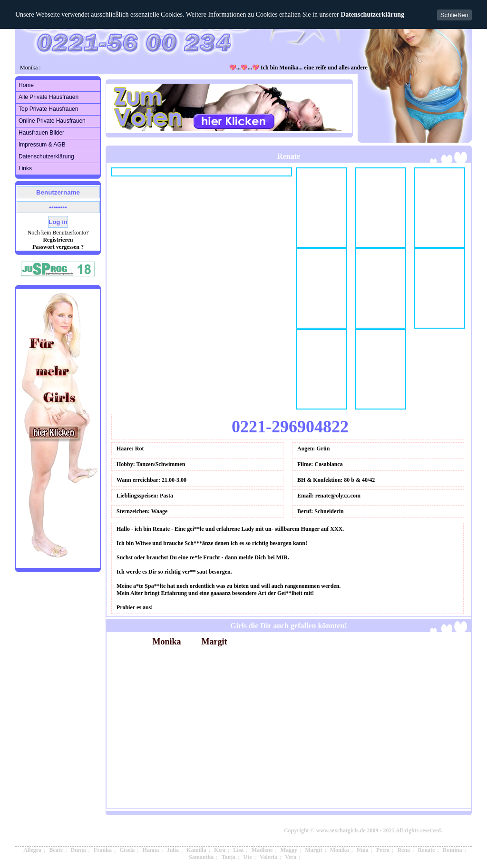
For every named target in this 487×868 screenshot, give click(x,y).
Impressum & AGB (42, 145)
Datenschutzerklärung (372, 15)
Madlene (262, 850)
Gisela (127, 850)
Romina (453, 850)
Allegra (32, 850)
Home (26, 85)
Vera (291, 857)
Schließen (454, 15)
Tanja (229, 857)
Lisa (238, 850)
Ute (248, 857)
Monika (340, 850)
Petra (383, 850)
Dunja (78, 850)
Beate (56, 850)
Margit (313, 850)
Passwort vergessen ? (58, 247)
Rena (404, 850)
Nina (363, 850)
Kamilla (196, 850)
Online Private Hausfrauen (52, 121)
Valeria (268, 857)
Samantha (201, 857)
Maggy (289, 850)
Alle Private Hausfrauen (49, 97)
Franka (103, 850)
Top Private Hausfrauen (48, 109)
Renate (426, 850)
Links (25, 168)
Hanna (151, 850)
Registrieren (58, 240)
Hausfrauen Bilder (41, 133)
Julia (173, 850)
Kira (220, 850)
